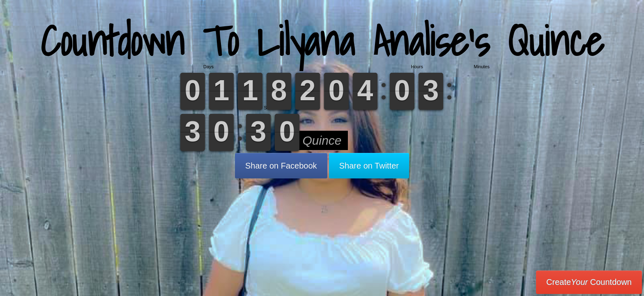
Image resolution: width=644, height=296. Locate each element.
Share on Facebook (281, 166)
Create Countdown (589, 282)
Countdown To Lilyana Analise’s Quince (322, 41)
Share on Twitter (369, 166)
